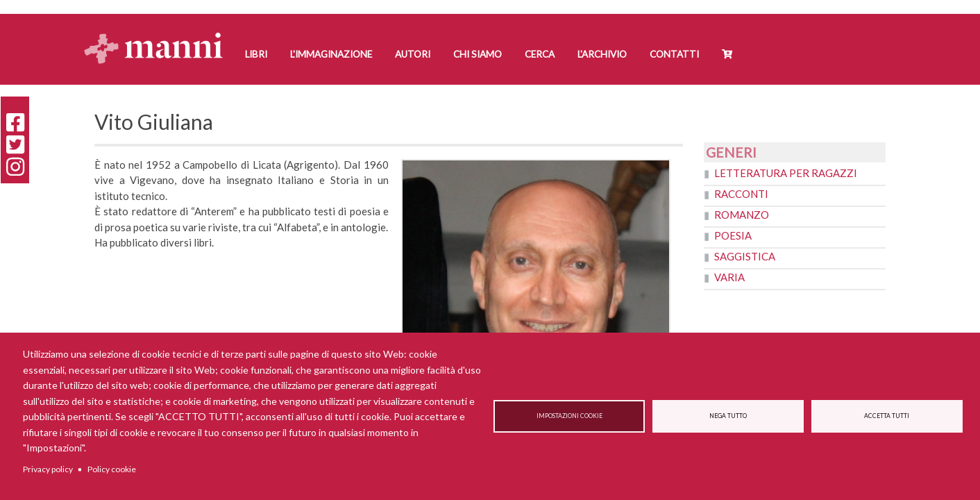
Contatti (674, 54)
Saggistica (745, 256)
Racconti (741, 194)
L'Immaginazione (331, 54)
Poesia (733, 235)
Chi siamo (478, 54)
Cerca (540, 54)
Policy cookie (112, 469)
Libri (256, 54)
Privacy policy (48, 469)
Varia (729, 277)
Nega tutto (728, 416)
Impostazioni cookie (569, 416)
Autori (413, 54)
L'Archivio (602, 54)
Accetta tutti (887, 416)
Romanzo (742, 215)
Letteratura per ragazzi (786, 173)
